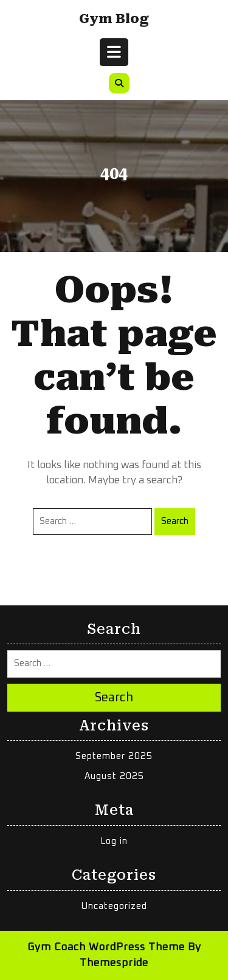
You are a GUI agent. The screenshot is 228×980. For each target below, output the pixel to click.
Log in (114, 841)
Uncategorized (114, 906)
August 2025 (114, 776)
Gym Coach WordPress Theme (106, 948)
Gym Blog (114, 19)
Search (175, 521)
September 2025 (114, 756)
